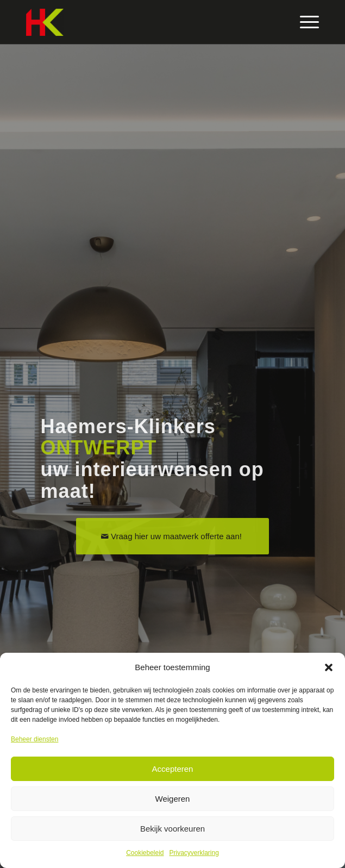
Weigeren (173, 799)
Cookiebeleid (145, 853)
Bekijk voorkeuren (172, 829)
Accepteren (173, 769)
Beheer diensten (34, 739)
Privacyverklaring (194, 853)
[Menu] (304, 22)
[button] (329, 667)
